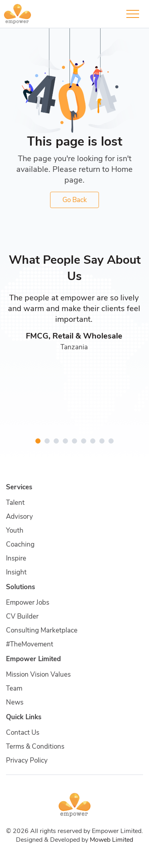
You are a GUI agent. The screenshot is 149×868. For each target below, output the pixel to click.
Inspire (16, 558)
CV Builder (22, 616)
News (15, 702)
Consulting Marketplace (42, 630)
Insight (16, 572)
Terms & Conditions (35, 746)
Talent (15, 503)
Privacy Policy (27, 760)
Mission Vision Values (38, 674)
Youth (15, 530)
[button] (38, 441)
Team (14, 688)
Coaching (20, 544)
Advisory (19, 517)
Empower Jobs (28, 602)
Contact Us (23, 733)
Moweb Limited (111, 840)
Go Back (75, 200)
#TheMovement (30, 644)
